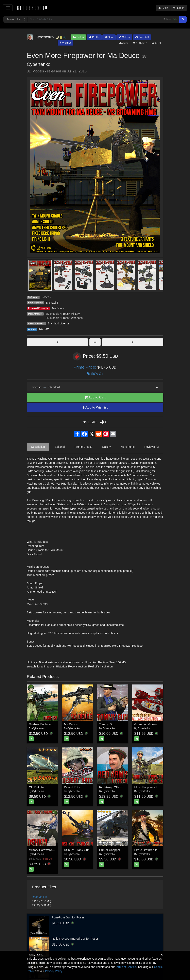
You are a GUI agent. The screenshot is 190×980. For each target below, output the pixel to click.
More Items (128, 447)
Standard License (59, 323)
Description (38, 447)
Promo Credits (83, 447)
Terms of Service (126, 967)
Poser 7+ (47, 297)
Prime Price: (85, 367)
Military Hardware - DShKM (47, 850)
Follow (78, 37)
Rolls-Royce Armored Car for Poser (75, 939)
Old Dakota (36, 787)
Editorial (60, 447)
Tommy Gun (107, 724)
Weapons (77, 318)
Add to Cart (95, 397)
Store (109, 37)
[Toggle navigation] (8, 8)
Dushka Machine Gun (43, 724)
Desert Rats (72, 787)
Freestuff (142, 37)
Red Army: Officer (111, 787)
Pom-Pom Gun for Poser (68, 917)
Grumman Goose (146, 724)
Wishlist (65, 43)
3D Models (52, 314)
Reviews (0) (152, 447)
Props (65, 314)
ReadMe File (40, 897)
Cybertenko (39, 64)
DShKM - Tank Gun (77, 850)
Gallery (124, 37)
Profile (94, 37)
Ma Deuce (58, 308)
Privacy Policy (54, 971)
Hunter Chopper (110, 850)
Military (75, 314)
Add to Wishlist (95, 407)
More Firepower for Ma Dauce (154, 787)
